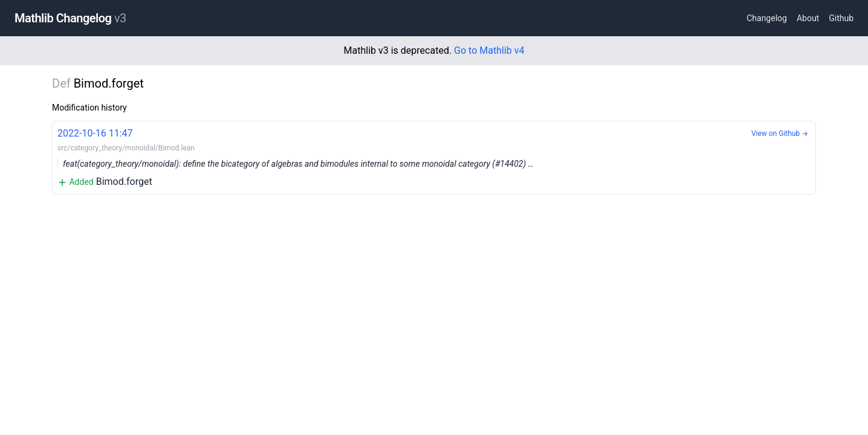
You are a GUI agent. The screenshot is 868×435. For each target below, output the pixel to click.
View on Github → (780, 134)
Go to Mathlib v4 (489, 50)
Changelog (767, 18)
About (808, 18)
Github (841, 18)
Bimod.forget (434, 157)
